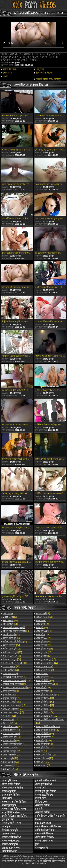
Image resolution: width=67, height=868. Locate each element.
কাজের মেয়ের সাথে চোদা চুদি (49, 79)
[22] (10, 620)
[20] (45, 617)
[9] (43, 613)
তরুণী (5, 76)
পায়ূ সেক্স (40, 69)
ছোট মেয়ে (7, 73)
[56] (45, 712)
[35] (11, 666)
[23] (12, 652)
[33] (50, 721)
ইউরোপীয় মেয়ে (10, 69)
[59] (45, 702)
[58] (45, 691)
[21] (11, 670)
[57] (42, 628)
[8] (16, 631)
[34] (12, 638)
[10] (14, 705)
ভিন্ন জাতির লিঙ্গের (44, 73)
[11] (10, 613)
